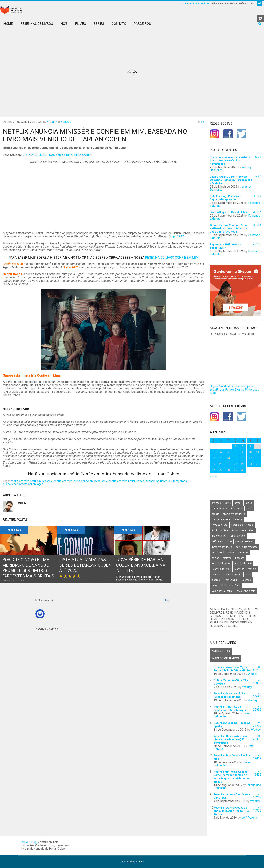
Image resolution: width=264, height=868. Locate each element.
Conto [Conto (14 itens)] (228, 503)
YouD (141, 862)
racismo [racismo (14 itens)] (227, 558)
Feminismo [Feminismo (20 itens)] (237, 525)
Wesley (52, 122)
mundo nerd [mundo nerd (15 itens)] (218, 552)
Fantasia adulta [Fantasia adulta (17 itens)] (220, 525)
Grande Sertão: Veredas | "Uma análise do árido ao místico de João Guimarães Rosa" (229, 228)
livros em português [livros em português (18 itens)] (222, 547)
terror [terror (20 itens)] (214, 586)
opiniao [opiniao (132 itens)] (215, 558)
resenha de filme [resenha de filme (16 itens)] (243, 564)
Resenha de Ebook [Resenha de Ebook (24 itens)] (221, 564)
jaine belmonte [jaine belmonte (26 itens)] (237, 536)
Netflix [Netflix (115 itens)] (231, 552)
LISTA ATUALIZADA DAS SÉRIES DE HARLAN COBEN (57, 155)
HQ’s (64, 24)
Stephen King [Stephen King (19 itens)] (230, 580)
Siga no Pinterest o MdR (235, 391)
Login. (168, 600)
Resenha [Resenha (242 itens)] (240, 558)
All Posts (195, 3)
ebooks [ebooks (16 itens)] (215, 514)
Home (185, 3)
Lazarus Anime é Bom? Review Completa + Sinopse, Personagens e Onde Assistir (231, 180)
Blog (34, 842)
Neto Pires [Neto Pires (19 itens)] (243, 552)
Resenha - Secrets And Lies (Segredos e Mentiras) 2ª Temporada (230, 739)
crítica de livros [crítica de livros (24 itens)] (220, 508)
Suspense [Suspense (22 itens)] (246, 580)
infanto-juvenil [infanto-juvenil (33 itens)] (219, 536)
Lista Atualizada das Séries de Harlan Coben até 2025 (83, 565)
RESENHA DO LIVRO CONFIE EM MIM (172, 257)
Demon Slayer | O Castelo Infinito (230, 212)
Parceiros (142, 24)
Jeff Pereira (249, 818)
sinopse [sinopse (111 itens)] (216, 580)
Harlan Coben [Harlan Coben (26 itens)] (247, 530)
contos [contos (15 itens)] (238, 503)
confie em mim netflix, (24, 481)
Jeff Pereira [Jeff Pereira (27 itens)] (218, 541)
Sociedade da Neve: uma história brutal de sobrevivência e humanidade (230, 161)
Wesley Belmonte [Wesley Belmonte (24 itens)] (246, 591)
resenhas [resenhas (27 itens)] (239, 569)
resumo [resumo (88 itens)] (252, 569)
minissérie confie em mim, (56, 481)
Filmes (81, 24)
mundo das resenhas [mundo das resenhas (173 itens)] (247, 547)
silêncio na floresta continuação (23, 484)
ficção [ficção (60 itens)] (250, 525)
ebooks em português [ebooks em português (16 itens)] (234, 514)
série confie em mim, (87, 481)
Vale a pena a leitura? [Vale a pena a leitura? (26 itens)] (223, 591)
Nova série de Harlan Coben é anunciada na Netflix (142, 565)
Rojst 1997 (177, 236)
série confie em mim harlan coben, (123, 481)
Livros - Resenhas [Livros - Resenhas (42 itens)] (244, 541)
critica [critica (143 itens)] (249, 503)
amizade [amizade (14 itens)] (216, 503)
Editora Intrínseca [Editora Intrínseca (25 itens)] (221, 519)
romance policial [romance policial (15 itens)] (233, 575)
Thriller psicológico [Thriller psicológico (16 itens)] (231, 586)
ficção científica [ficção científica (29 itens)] (220, 530)
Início (24, 842)
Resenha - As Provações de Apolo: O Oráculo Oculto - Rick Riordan (232, 811)
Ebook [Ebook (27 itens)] (249, 508)
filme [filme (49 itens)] (234, 530)
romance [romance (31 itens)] (216, 575)
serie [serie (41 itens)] (248, 575)
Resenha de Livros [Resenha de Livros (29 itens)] (221, 569)
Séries (99, 24)
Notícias (205, 3)
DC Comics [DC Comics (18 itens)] (237, 508)
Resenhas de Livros (37, 24)
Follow (230, 390)
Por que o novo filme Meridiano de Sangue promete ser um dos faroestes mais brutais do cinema (26, 571)
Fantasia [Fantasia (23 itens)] (238, 519)
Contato (119, 24)
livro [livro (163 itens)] (229, 541)
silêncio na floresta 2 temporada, (166, 481)
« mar (213, 476)
